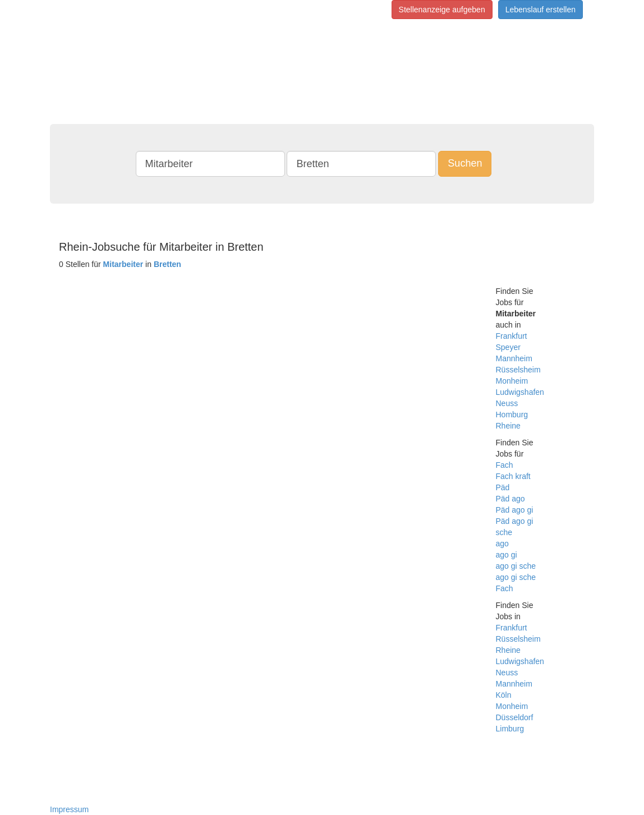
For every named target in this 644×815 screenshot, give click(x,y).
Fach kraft (513, 476)
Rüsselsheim (518, 370)
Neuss (507, 403)
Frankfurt (512, 336)
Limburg (510, 729)
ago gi (507, 555)
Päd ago (510, 499)
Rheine (508, 426)
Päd (503, 487)
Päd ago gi (515, 510)
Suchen (465, 163)
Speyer (508, 347)
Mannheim (514, 358)
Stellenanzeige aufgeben (442, 10)
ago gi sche (516, 566)
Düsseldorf (515, 717)
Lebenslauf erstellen (540, 10)
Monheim (512, 381)
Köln (504, 695)
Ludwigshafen (520, 392)
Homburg (512, 415)
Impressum (69, 809)
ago (502, 544)
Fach (505, 465)
